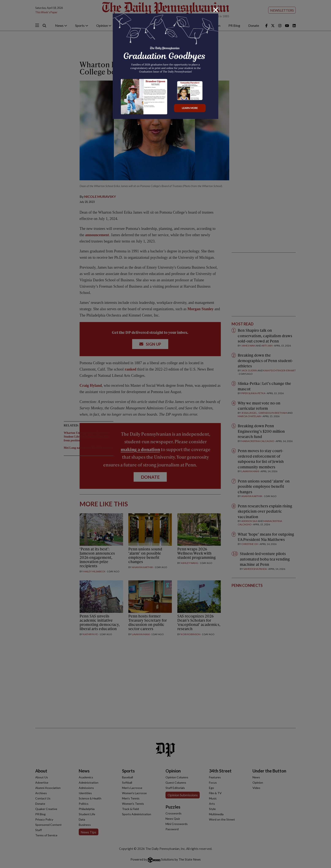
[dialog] (165, 434)
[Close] (216, 10)
